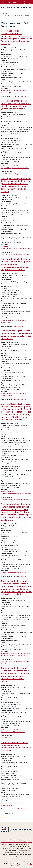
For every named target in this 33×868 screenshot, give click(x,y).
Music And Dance (6, 93)
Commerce (4, 246)
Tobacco (29, 249)
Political (19, 96)
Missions (4, 664)
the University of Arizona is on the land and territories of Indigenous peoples (16, 842)
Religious (18, 174)
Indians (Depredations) (8, 492)
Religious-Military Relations (9, 168)
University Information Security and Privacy (17, 862)
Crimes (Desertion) (20, 732)
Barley (25, 656)
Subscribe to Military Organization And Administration (2, 817)
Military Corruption (7, 805)
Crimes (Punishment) (7, 732)
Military (24, 96)
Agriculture (13, 254)
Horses (29, 494)
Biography (21, 326)
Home (6, 13)
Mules (3, 653)
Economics (25, 254)
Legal (15, 96)
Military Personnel (7, 322)
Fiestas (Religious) (24, 168)
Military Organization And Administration (14, 90)
